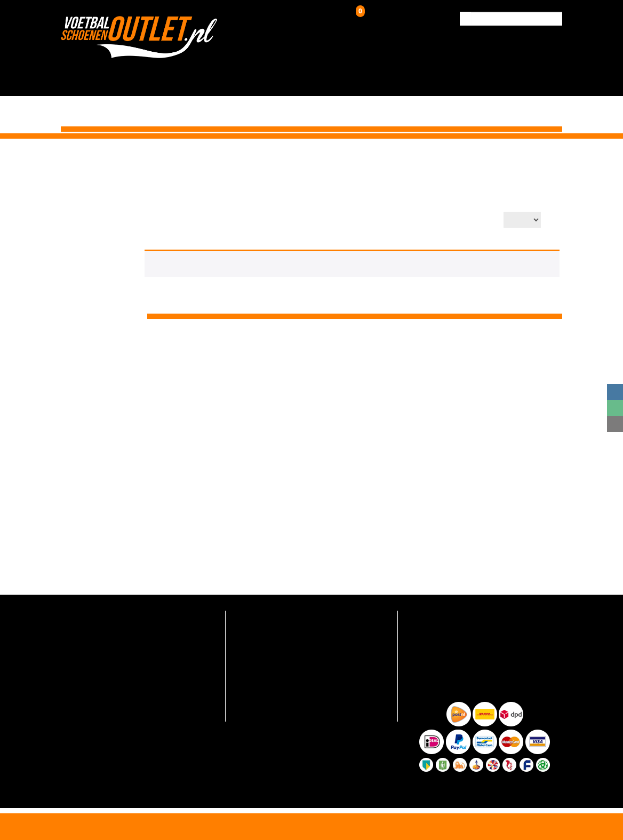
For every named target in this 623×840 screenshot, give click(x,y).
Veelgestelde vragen (267, 616)
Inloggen (299, 19)
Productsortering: (377, 221)
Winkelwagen (382, 17)
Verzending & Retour (482, 70)
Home (407, 158)
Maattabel (250, 695)
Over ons (421, 70)
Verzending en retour (268, 632)
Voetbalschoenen (204, 70)
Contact (542, 70)
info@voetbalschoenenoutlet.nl (122, 643)
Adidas (502, 158)
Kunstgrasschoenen (288, 70)
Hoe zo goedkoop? (264, 679)
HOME (150, 70)
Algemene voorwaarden (273, 711)
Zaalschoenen (366, 70)
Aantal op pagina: (466, 221)
